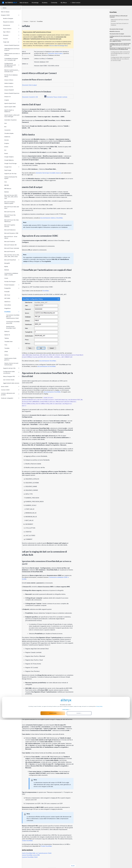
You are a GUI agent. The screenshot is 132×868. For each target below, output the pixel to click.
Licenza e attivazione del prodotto (10, 394)
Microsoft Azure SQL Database (10, 216)
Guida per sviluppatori (10, 398)
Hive (6, 182)
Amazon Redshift (9, 90)
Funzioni (11, 39)
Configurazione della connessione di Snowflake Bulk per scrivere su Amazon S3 (120, 53)
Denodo (7, 140)
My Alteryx (64, 3)
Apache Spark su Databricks (9, 111)
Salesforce (7, 302)
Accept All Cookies (53, 861)
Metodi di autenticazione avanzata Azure (12, 71)
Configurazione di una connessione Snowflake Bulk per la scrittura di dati (120, 45)
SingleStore (7, 308)
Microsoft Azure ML (10, 212)
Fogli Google (8, 170)
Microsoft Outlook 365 (10, 245)
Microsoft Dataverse (10, 230)
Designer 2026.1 (10, 15)
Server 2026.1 (10, 386)
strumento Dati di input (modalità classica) (70, 168)
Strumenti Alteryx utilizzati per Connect (119, 16)
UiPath (6, 351)
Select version (75, 3)
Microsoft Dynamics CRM (11, 233)
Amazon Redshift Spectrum (12, 45)
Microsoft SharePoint (12, 260)
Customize (79, 861)
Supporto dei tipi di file (11, 368)
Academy (45, 3)
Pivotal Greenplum (12, 285)
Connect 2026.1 (10, 390)
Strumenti (11, 35)
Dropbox (7, 143)
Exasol (6, 153)
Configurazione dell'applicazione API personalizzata (12, 65)
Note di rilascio (24, 3)
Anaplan (7, 100)
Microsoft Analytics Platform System (10, 203)
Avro (6, 123)
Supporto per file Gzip (10, 174)
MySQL (6, 266)
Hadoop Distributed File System (11, 178)
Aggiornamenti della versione (11, 383)
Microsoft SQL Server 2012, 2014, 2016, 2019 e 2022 (12, 256)
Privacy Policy (99, 854)
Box (5, 127)
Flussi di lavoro (11, 29)
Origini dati (11, 42)
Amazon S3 (7, 97)
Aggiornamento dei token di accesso (12, 54)
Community (54, 3)
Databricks (7, 137)
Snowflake (12, 312)
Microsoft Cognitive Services (10, 226)
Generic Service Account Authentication (11, 364)
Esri (5, 150)
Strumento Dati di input (116, 29)
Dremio (6, 147)
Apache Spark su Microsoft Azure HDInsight (12, 116)
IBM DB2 (7, 185)
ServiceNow (8, 305)
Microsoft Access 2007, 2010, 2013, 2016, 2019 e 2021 (11, 197)
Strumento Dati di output (117, 34)
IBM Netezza (8, 189)
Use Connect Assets (9, 380)
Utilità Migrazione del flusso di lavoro (12, 49)
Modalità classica (115, 31)
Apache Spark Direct (10, 103)
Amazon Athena (9, 80)
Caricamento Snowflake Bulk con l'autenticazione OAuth (13, 317)
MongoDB (7, 263)
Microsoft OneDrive (10, 241)
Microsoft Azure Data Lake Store (12, 207)
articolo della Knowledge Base (81, 41)
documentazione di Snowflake (69, 362)
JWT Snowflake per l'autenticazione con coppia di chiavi (120, 40)
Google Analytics (9, 157)
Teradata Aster (9, 341)
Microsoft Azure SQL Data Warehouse (11, 221)
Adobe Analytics (9, 83)
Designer (48, 17)
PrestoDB (7, 292)
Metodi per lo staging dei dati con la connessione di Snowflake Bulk (120, 49)
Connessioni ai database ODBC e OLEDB (11, 274)
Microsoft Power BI (10, 251)
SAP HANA (12, 298)
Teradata (12, 348)
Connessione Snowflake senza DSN (13, 322)
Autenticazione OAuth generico (10, 359)
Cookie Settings (65, 858)
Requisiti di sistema (8, 22)
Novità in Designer (8, 18)
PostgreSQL (12, 288)
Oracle (6, 278)
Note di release (5, 12)
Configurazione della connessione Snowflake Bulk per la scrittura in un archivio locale (120, 59)
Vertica (6, 355)
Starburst (7, 331)
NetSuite (7, 270)
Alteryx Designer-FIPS (11, 376)
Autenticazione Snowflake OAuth (11, 327)
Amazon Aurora (9, 87)
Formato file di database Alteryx (11, 76)
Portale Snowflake (49, 836)
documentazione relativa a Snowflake (73, 213)
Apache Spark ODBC (10, 107)
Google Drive (12, 167)
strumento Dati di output (77, 49)
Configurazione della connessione (11, 372)
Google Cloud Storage (10, 163)
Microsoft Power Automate (12, 248)
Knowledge (35, 3)
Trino (6, 345)
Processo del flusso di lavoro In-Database (120, 24)
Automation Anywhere (10, 120)
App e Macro (11, 32)
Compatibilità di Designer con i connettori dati (11, 59)
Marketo (7, 192)
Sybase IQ (7, 335)
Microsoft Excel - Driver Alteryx (11, 237)
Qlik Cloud (7, 295)
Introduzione (11, 25)
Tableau (7, 338)
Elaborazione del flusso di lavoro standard (120, 20)
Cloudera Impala (9, 133)
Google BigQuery (9, 160)
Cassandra (7, 130)
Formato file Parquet (10, 281)
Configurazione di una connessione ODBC (120, 37)
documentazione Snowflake (70, 356)
